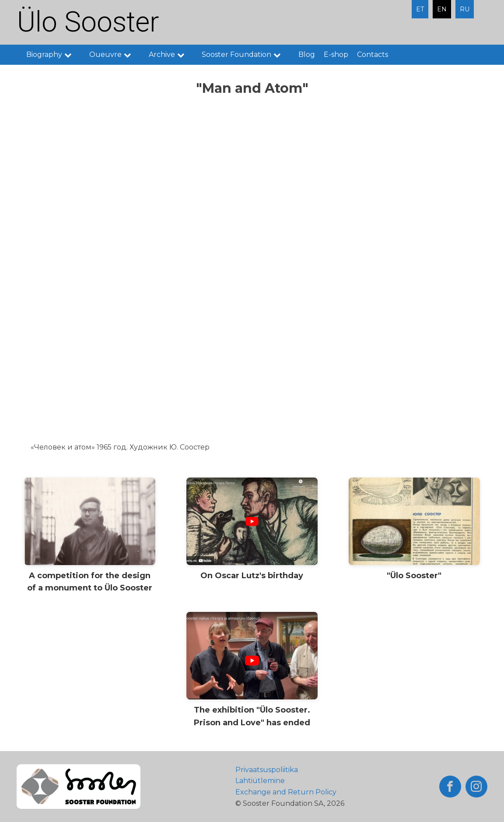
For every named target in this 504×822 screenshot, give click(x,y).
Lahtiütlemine (260, 781)
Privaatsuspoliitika (267, 770)
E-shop (336, 54)
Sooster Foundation (246, 54)
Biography (53, 54)
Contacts (373, 54)
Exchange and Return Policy (286, 792)
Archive (171, 54)
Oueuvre (115, 54)
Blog (307, 54)
